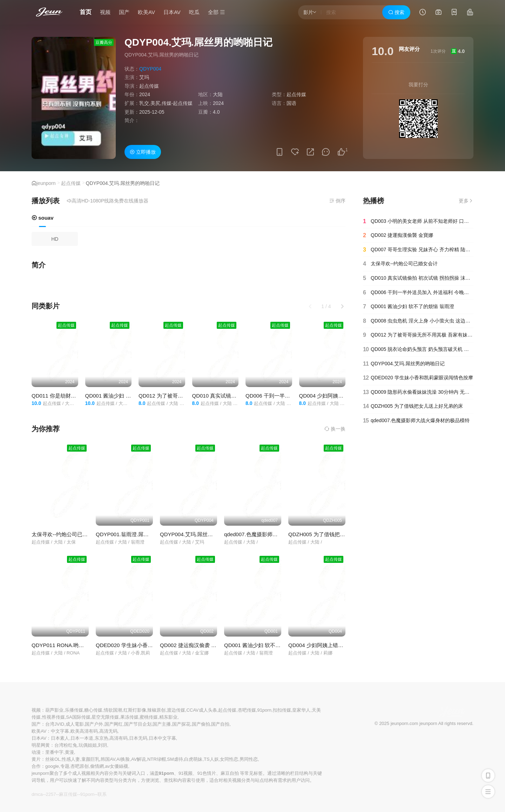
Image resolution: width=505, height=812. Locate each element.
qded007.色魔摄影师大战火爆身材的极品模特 (277, 534)
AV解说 (139, 759)
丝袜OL (53, 759)
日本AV (172, 12)
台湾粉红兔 (66, 745)
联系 (102, 794)
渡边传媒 (176, 710)
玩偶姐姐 (88, 745)
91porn (264, 710)
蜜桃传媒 (149, 717)
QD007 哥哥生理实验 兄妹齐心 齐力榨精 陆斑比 (418, 250)
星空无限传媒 (105, 717)
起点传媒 (149, 86)
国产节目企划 (138, 724)
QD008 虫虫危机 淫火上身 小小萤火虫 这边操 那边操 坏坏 (418, 321)
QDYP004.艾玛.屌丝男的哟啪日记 (200, 534)
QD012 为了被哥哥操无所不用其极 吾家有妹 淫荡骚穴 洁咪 (418, 335)
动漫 (36, 752)
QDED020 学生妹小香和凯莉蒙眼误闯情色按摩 (151, 645)
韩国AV (108, 759)
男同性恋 (249, 759)
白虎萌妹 (193, 759)
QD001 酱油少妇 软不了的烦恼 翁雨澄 (130, 396)
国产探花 (181, 724)
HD (55, 239)
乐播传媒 (74, 710)
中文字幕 (60, 731)
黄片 (36, 759)
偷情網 (97, 766)
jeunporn (46, 183)
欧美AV (146, 12)
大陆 (218, 94)
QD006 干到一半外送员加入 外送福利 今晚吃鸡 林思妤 (418, 293)
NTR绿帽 (157, 759)
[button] (342, 306)
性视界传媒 (53, 717)
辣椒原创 (156, 710)
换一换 (335, 429)
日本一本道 (82, 738)
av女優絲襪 (117, 766)
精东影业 (168, 717)
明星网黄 (41, 745)
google (52, 766)
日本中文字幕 (162, 738)
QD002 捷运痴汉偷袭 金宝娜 (193, 645)
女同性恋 (229, 759)
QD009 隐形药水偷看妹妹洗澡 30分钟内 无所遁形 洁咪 (418, 392)
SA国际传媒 (78, 717)
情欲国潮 (113, 710)
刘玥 (102, 745)
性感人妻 (71, 759)
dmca (37, 794)
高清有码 (119, 738)
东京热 (102, 738)
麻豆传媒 (68, 794)
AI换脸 (123, 759)
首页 (86, 12)
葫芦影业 (54, 710)
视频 (105, 12)
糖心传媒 (93, 710)
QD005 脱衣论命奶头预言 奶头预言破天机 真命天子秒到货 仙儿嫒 (418, 350)
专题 (65, 766)
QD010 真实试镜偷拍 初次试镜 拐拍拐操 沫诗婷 (418, 278)
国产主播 (162, 724)
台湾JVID (55, 724)
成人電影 (75, 724)
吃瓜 (194, 12)
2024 (145, 94)
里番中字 (54, 752)
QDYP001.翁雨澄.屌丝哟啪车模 (133, 534)
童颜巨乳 (90, 759)
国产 (124, 12)
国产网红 (114, 724)
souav (43, 218)
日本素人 (60, 738)
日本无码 (138, 738)
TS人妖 (211, 759)
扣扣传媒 (282, 710)
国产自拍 (220, 724)
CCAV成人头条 (201, 710)
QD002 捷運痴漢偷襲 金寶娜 (398, 235)
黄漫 (69, 752)
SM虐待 (175, 759)
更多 (466, 201)
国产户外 (94, 724)
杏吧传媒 (247, 710)
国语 (291, 103)
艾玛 (144, 77)
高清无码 (108, 731)
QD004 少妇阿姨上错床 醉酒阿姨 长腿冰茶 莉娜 (344, 645)
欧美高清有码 (84, 731)
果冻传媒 (129, 717)
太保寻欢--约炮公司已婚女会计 (68, 534)
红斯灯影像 (135, 710)
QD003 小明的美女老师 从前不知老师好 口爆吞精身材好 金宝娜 (418, 221)
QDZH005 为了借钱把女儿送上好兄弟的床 (338, 534)
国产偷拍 (201, 724)
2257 (51, 794)
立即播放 (143, 152)
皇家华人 (301, 710)
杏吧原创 (80, 766)
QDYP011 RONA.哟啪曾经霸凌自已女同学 (81, 645)
